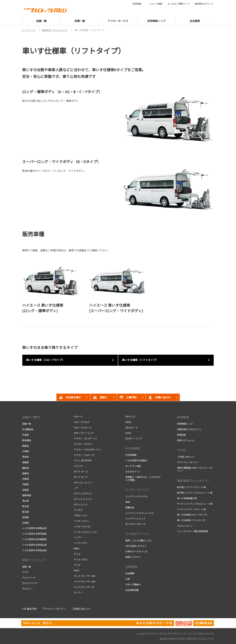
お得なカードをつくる (136, 551)
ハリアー (78, 537)
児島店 (25, 484)
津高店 (25, 457)
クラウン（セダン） (84, 444)
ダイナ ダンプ (81, 477)
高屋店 (25, 462)
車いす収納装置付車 (187, 498)
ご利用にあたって (186, 457)
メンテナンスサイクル (136, 496)
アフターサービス (137, 490)
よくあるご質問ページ (178, 4)
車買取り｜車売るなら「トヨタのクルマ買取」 (143, 478)
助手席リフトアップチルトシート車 (195, 493)
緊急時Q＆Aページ (204, 4)
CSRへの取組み (133, 584)
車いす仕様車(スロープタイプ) (192, 515)
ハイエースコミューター (86, 532)
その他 (181, 450)
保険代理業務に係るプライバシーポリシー (195, 469)
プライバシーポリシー (188, 462)
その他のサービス (137, 534)
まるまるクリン (133, 471)
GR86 (128, 422)
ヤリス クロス (81, 559)
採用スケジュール (186, 440)
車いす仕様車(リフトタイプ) (191, 520)
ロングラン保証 (133, 466)
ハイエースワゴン (83, 526)
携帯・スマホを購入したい (139, 540)
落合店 (25, 506)
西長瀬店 (27, 440)
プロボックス (80, 515)
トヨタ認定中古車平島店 (34, 534)
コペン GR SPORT (83, 460)
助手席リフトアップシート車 (191, 487)
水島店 (25, 479)
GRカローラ (131, 427)
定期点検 (130, 507)
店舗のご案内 (31, 417)
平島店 (25, 435)
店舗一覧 (27, 424)
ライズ (77, 565)
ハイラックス (80, 543)
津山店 (25, 501)
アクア (25, 572)
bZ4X (128, 433)
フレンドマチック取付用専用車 (192, 531)
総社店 (25, 512)
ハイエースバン (81, 521)
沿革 (128, 579)
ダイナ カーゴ (81, 471)
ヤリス (77, 554)
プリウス (78, 510)
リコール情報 (155, 4)
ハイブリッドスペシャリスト (140, 513)
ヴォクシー (28, 589)
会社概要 (130, 573)
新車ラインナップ (34, 560)
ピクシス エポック (83, 493)
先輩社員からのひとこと (189, 429)
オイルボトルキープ (135, 524)
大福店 (25, 451)
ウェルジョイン (185, 526)
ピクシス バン (81, 504)
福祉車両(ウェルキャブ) (193, 481)
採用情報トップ (185, 424)
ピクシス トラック (83, 499)
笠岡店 (25, 517)
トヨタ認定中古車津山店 (34, 545)
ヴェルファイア (30, 583)
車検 (128, 502)
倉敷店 (25, 473)
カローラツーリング (84, 433)
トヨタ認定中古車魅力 (136, 460)
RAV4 (76, 570)
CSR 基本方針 (29, 609)
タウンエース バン (83, 482)
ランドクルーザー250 (85, 581)
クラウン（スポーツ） (85, 455)
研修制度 (181, 435)
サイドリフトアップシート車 (191, 509)
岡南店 (25, 446)
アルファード (29, 577)
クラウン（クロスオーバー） (88, 449)
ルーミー (78, 592)
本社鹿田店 (28, 429)
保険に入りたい (133, 557)
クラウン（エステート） (86, 438)
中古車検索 (133, 448)
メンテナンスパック (135, 518)
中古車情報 (131, 455)
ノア (76, 488)
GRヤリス (130, 416)
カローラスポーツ (83, 427)
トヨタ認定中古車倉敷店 (34, 539)
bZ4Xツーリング (134, 438)
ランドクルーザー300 (85, 576)
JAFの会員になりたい (136, 546)
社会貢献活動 (132, 590)
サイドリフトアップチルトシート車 (195, 504)
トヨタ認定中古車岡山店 (34, 528)
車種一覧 (27, 567)
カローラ (78, 416)
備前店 (25, 468)
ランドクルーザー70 (84, 587)
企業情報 (131, 567)
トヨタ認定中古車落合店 (34, 550)
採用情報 (138, 4)
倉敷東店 (27, 495)
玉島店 (25, 490)
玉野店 (25, 523)
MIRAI (77, 548)
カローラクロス (81, 422)
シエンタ (78, 466)
